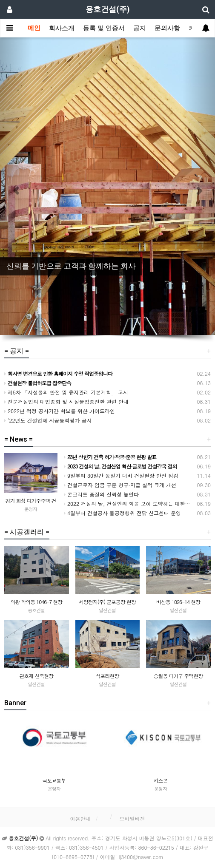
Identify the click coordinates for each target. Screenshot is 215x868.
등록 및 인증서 (104, 28)
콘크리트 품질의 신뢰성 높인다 (101, 494)
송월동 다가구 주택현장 (178, 676)
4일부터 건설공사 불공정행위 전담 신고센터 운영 (122, 513)
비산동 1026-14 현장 (178, 602)
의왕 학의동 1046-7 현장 (36, 602)
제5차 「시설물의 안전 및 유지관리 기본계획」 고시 (66, 392)
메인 (34, 28)
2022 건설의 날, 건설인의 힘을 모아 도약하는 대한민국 (130, 503)
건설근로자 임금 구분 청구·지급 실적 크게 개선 (120, 485)
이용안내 (80, 818)
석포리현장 (107, 676)
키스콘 (161, 780)
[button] (16, 186)
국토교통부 (54, 780)
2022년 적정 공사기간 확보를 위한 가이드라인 (60, 411)
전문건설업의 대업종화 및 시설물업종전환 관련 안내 (66, 401)
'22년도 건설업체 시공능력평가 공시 (48, 420)
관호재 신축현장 (36, 676)
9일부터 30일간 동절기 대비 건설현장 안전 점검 (121, 475)
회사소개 (62, 28)
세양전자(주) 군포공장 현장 (107, 602)
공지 (140, 28)
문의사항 (167, 28)
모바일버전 (132, 818)
